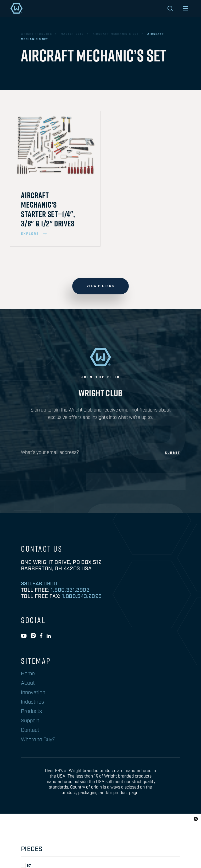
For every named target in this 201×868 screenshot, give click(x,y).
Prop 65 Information (44, 825)
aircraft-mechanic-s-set (116, 34)
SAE (28, 618)
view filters (100, 286)
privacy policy (91, 825)
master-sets (72, 34)
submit (172, 453)
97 (26, 580)
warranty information (141, 825)
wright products (37, 34)
